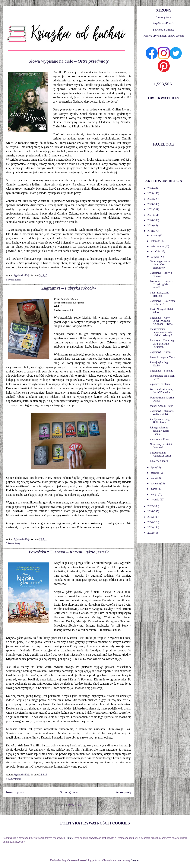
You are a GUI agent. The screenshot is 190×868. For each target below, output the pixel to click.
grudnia (155, 236)
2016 (150, 511)
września (155, 252)
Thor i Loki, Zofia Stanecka (160, 294)
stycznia (155, 500)
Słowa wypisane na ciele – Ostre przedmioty (160, 265)
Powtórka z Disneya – (69, 552)
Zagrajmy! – (69, 288)
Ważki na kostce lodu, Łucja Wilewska (161, 391)
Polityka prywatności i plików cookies (164, 36)
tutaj (70, 838)
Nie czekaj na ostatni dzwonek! (161, 446)
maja (153, 478)
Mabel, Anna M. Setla (161, 406)
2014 (150, 522)
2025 (150, 193)
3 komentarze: (14, 280)
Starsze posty (123, 792)
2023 (150, 204)
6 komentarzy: (14, 543)
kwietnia (155, 484)
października (158, 246)
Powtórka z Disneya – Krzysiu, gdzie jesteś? (161, 284)
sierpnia (155, 257)
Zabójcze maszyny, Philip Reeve (160, 421)
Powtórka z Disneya (164, 30)
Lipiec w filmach (159, 461)
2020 (150, 220)
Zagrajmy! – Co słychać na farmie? (163, 303)
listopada (156, 241)
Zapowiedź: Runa (159, 439)
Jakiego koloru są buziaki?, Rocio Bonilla (160, 431)
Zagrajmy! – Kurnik (161, 352)
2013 (150, 527)
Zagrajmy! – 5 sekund (161, 371)
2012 (150, 533)
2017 (150, 506)
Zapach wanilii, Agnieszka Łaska (160, 454)
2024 (150, 199)
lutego (154, 494)
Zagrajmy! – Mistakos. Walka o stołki (162, 413)
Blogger (135, 860)
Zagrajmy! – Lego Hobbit (160, 364)
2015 (150, 517)
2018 (150, 231)
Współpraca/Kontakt (164, 23)
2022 (150, 210)
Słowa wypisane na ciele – (69, 61)
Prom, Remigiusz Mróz (162, 357)
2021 (150, 215)
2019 (150, 226)
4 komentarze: (14, 779)
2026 (150, 188)
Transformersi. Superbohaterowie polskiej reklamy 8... (162, 332)
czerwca (155, 473)
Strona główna (69, 792)
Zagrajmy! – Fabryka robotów (161, 274)
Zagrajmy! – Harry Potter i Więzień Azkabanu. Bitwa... (161, 321)
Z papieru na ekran (160, 384)
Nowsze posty (15, 792)
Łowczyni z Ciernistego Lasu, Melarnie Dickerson (163, 344)
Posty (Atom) (75, 805)
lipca (153, 468)
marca (154, 489)
